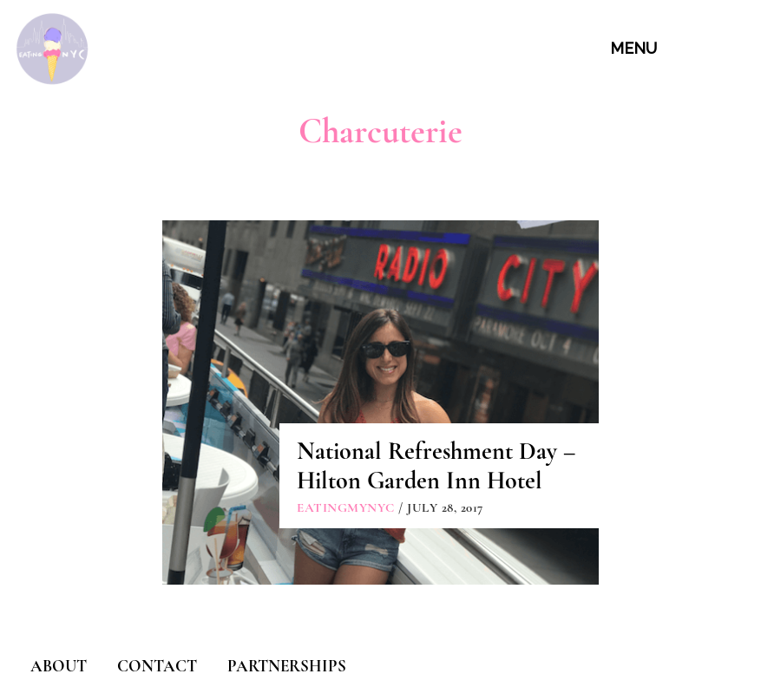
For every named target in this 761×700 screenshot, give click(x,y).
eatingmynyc (346, 507)
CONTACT (157, 666)
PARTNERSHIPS (287, 666)
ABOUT (59, 666)
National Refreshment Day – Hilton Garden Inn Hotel (436, 466)
